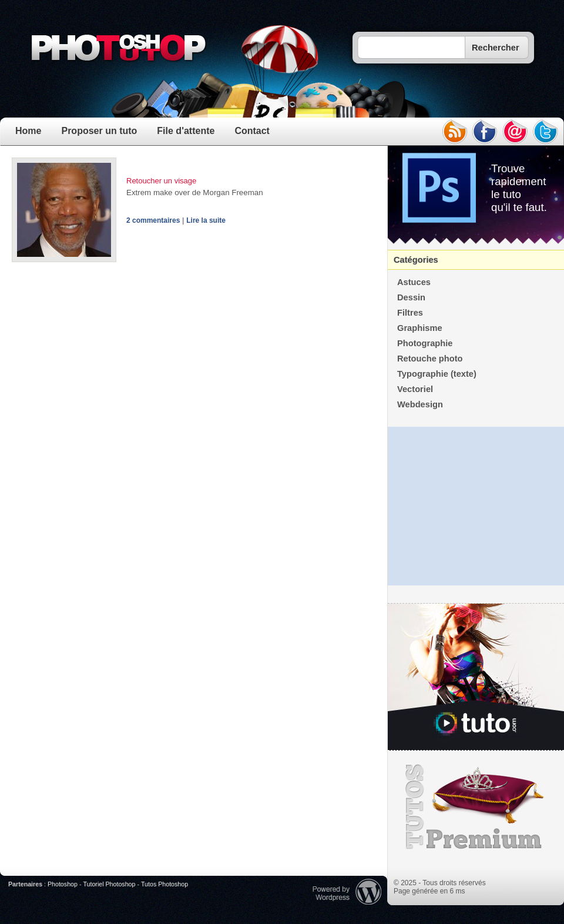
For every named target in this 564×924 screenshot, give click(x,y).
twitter (546, 132)
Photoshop (63, 884)
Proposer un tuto (99, 131)
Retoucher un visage (161, 181)
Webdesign (420, 404)
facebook (485, 132)
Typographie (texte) (437, 374)
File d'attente (186, 131)
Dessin (411, 297)
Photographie (425, 343)
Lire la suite (206, 220)
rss (454, 132)
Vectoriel (415, 389)
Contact (252, 131)
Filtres (410, 313)
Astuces (414, 282)
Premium (476, 807)
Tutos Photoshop (164, 884)
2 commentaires (153, 220)
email (515, 132)
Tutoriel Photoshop (109, 884)
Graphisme (420, 328)
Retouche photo (430, 359)
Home (28, 131)
